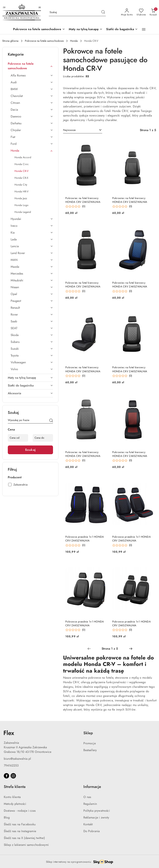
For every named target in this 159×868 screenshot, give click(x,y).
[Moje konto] (127, 12)
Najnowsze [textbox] (69, 130)
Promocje (90, 743)
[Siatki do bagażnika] (122, 30)
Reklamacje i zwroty (96, 818)
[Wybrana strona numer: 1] (110, 649)
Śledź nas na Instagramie (20, 831)
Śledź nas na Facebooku (20, 824)
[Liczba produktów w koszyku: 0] (153, 12)
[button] (144, 29)
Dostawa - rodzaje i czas (20, 811)
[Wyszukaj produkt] (77, 12)
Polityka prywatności (97, 811)
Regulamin (90, 804)
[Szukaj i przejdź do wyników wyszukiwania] (103, 12)
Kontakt (88, 824)
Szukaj (30, 450)
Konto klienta (12, 797)
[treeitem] (30, 66)
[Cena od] (18, 438)
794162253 (11, 766)
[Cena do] (43, 438)
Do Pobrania (92, 831)
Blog (7, 818)
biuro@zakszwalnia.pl (17, 759)
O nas (87, 797)
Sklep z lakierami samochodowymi (26, 845)
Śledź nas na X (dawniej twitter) (24, 838)
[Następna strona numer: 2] (131, 649)
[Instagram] (13, 776)
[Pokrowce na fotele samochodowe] (39, 30)
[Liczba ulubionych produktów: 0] (141, 12)
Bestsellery (90, 750)
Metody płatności (15, 804)
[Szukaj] (51, 421)
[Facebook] (6, 776)
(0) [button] (84, 206)
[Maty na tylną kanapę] (86, 30)
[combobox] (83, 130)
